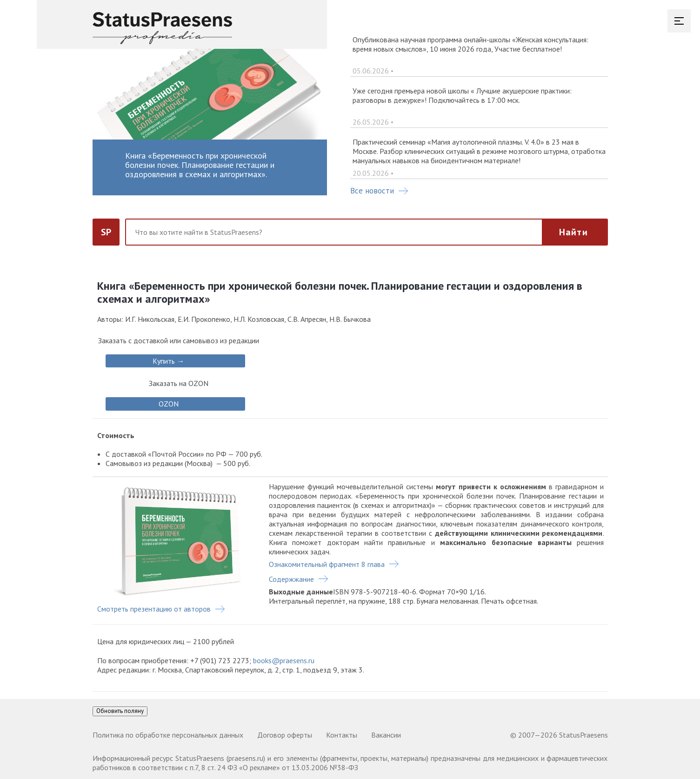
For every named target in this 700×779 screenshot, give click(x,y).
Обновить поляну (120, 711)
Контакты (342, 735)
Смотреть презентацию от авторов (154, 609)
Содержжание (291, 579)
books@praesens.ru (284, 660)
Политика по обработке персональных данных (168, 735)
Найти (573, 232)
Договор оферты (285, 735)
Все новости (379, 191)
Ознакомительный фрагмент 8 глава (327, 564)
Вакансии (386, 735)
